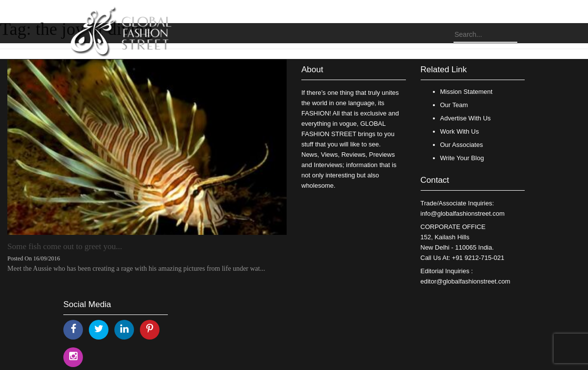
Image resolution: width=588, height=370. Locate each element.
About (312, 70)
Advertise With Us (466, 118)
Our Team (454, 105)
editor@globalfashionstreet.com (466, 281)
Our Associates (462, 145)
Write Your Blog (462, 158)
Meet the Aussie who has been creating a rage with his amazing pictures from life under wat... (136, 269)
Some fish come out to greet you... (65, 246)
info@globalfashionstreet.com (463, 213)
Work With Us (460, 131)
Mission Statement (467, 92)
